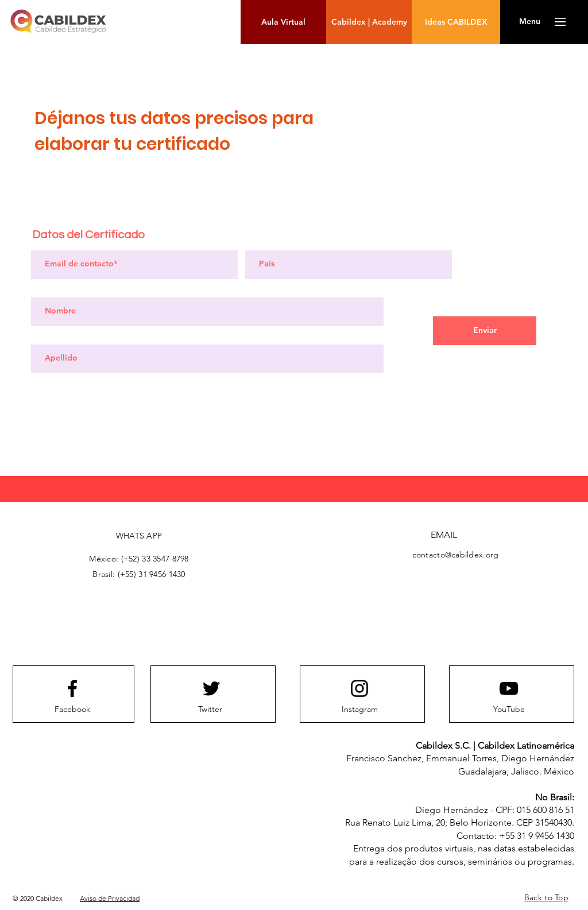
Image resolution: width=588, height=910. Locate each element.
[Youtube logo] (509, 688)
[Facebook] (72, 710)
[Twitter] (210, 710)
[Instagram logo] (359, 688)
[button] (530, 22)
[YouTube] (509, 710)
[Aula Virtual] (283, 22)
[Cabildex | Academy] (369, 22)
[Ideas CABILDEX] (456, 22)
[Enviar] (485, 331)
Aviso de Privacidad (110, 898)
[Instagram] (359, 710)
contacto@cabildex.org (456, 555)
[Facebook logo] (72, 688)
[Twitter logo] (211, 688)
